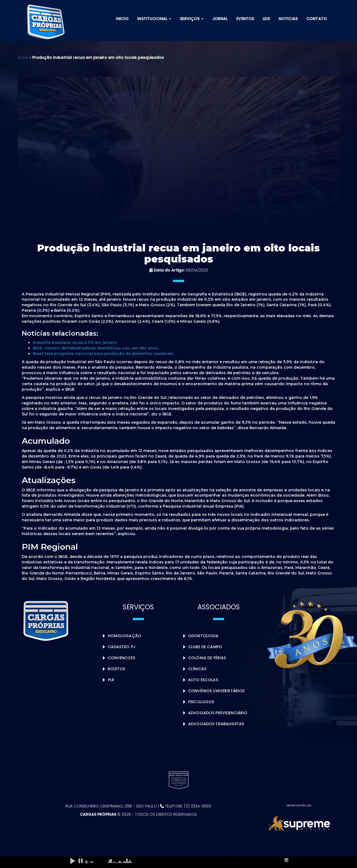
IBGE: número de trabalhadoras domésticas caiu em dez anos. (96, 348)
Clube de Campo (205, 647)
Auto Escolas (203, 680)
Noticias (288, 19)
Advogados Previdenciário (218, 713)
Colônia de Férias (207, 658)
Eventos (245, 19)
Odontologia (203, 636)
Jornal (220, 19)
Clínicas (197, 669)
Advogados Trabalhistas (216, 724)
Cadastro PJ (122, 647)
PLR (111, 680)
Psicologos (201, 702)
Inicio (122, 19)
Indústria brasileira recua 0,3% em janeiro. (75, 343)
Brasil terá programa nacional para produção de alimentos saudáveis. (104, 354)
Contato (317, 19)
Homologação (125, 636)
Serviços (192, 19)
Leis (266, 19)
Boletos (117, 669)
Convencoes (121, 658)
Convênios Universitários (216, 691)
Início (23, 57)
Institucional (154, 19)
